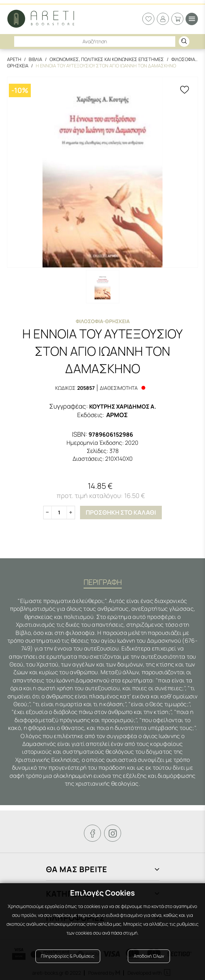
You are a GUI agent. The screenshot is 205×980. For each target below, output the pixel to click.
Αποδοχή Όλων (149, 956)
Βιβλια (35, 59)
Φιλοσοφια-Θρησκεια (103, 321)
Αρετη (14, 59)
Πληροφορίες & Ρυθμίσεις (68, 956)
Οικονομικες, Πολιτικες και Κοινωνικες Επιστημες (107, 59)
